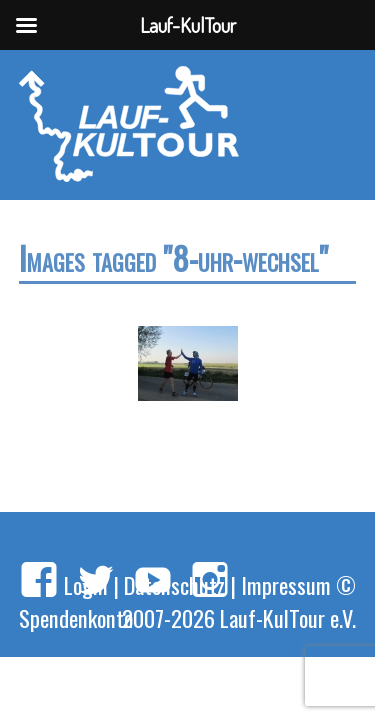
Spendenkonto (76, 617)
